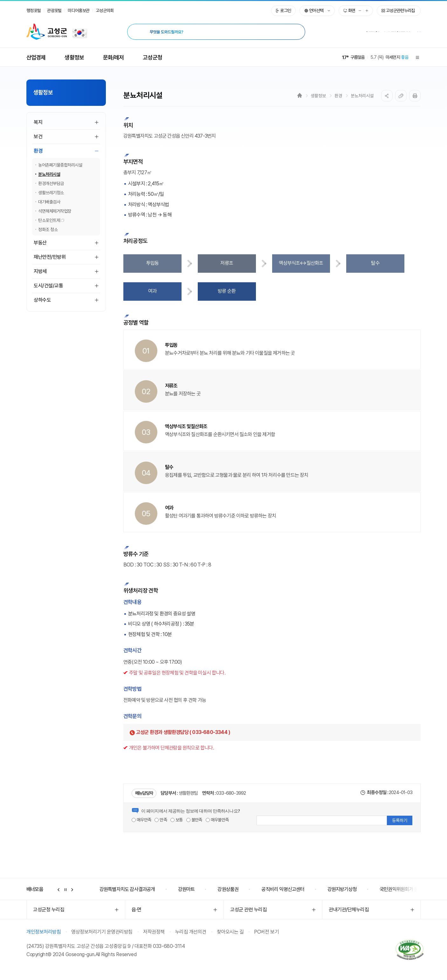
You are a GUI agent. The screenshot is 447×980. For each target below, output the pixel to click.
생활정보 (318, 96)
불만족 (194, 820)
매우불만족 (217, 820)
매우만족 (141, 820)
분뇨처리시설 (362, 96)
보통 (177, 820)
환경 (338, 96)
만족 (161, 820)
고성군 (47, 32)
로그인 (285, 10)
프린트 (415, 96)
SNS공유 (387, 96)
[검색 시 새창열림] (295, 32)
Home (300, 95)
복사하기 (401, 96)
